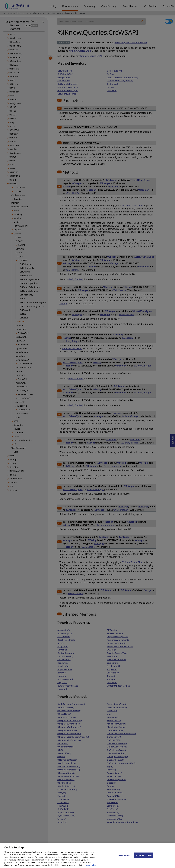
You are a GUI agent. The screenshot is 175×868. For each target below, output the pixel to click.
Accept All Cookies (144, 859)
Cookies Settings (123, 859)
